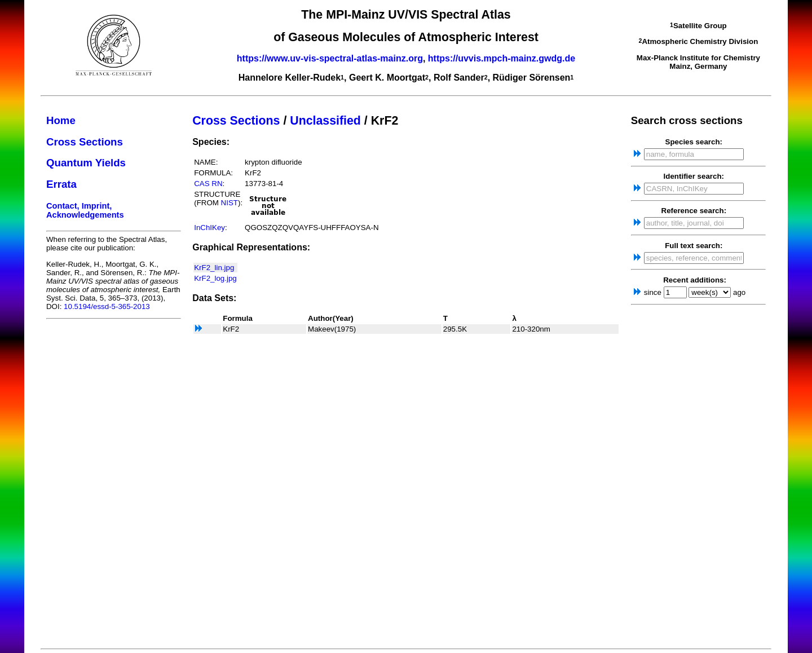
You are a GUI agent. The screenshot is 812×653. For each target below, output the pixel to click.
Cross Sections (85, 142)
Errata (61, 184)
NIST (230, 203)
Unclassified (325, 121)
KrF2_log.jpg (215, 278)
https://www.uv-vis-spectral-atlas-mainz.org (330, 58)
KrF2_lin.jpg (214, 268)
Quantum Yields (86, 163)
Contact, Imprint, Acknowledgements (85, 210)
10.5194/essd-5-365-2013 (107, 306)
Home (61, 120)
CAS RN (208, 184)
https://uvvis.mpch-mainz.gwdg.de (502, 58)
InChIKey (209, 228)
